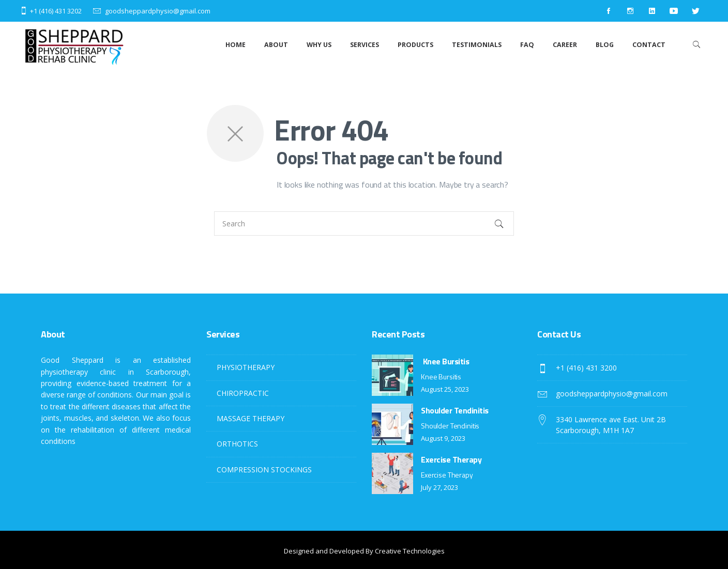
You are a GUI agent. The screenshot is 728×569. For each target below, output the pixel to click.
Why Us (319, 45)
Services (365, 45)
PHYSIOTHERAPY (246, 367)
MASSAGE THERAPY (251, 418)
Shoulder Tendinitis (455, 410)
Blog (605, 45)
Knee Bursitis (445, 361)
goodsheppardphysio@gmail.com (158, 11)
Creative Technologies (410, 551)
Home (236, 45)
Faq (527, 45)
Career (565, 45)
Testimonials (477, 45)
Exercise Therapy (451, 459)
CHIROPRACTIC (243, 393)
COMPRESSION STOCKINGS (264, 470)
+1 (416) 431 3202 (56, 11)
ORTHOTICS (237, 444)
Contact (649, 45)
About (276, 45)
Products (415, 45)
